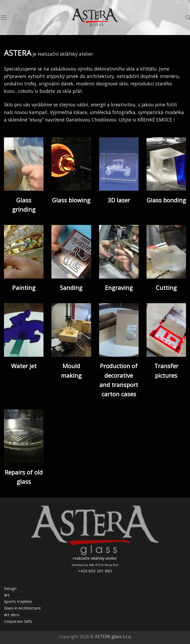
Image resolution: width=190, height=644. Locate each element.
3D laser (119, 200)
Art (7, 595)
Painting (24, 288)
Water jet (24, 366)
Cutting (166, 288)
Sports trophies (18, 601)
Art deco (12, 615)
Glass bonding (166, 200)
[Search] (188, 18)
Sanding (71, 288)
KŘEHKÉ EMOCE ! (156, 120)
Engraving (119, 288)
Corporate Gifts (18, 621)
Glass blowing (71, 200)
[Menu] (4, 18)
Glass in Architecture (22, 608)
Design (10, 588)
